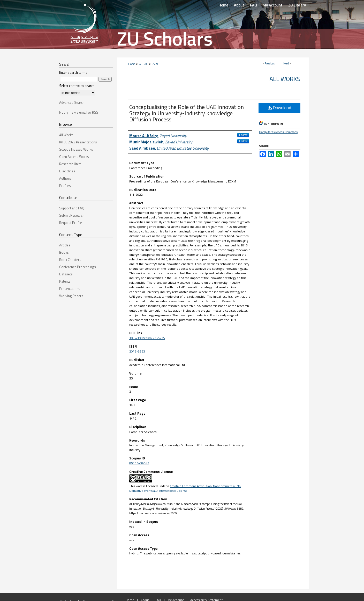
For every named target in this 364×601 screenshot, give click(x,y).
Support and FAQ (72, 208)
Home (132, 64)
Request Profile (71, 223)
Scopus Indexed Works (76, 149)
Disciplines (67, 171)
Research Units (70, 164)
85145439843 (139, 463)
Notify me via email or (79, 112)
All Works (285, 79)
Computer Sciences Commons (278, 132)
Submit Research (72, 215)
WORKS (143, 64)
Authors (65, 178)
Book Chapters (70, 260)
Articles (65, 245)
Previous (270, 63)
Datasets (66, 274)
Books (64, 252)
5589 (155, 64)
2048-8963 (137, 351)
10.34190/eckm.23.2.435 (147, 338)
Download (280, 108)
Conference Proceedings (78, 267)
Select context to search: (77, 86)
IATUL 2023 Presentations (78, 142)
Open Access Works (74, 157)
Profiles (65, 186)
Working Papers (71, 296)
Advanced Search (72, 102)
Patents (65, 281)
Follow (243, 135)
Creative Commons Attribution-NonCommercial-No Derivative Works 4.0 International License (185, 488)
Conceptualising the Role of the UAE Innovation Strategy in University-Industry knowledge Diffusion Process (187, 113)
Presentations (70, 289)
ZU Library (297, 5)
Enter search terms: (74, 72)
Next (286, 63)
